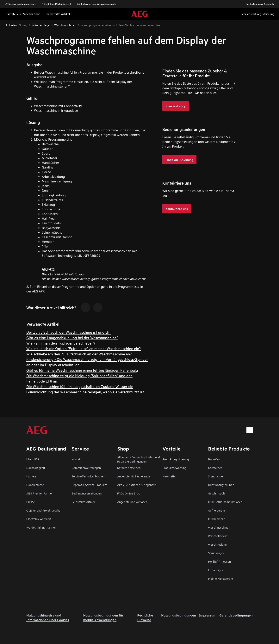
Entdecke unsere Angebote (258, 4)
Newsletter (170, 476)
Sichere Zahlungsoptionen (20, 4)
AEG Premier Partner (40, 493)
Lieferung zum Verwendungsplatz (97, 4)
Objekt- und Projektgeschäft (44, 510)
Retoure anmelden (129, 468)
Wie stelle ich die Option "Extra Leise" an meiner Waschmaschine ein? (84, 348)
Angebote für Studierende (134, 476)
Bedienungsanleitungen (87, 493)
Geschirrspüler (217, 493)
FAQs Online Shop (129, 493)
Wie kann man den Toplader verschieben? (61, 343)
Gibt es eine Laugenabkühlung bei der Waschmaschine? (72, 337)
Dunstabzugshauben (221, 485)
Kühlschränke (217, 519)
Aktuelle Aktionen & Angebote (137, 485)
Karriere (31, 476)
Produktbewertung (174, 468)
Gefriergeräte (217, 510)
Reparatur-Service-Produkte (89, 485)
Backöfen (214, 459)
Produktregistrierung (176, 459)
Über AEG (33, 459)
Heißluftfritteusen (219, 561)
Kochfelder (215, 468)
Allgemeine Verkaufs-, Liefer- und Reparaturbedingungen (139, 459)
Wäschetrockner (218, 536)
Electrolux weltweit (39, 519)
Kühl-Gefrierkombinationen (225, 502)
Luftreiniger (216, 570)
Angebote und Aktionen (132, 502)
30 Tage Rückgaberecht (57, 4)
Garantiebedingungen (236, 615)
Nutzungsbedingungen (179, 615)
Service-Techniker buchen (88, 476)
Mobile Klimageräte (220, 578)
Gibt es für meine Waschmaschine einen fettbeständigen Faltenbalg (82, 370)
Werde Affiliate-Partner (41, 527)
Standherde (215, 476)
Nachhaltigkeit (36, 468)
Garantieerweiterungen (86, 468)
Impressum (208, 615)
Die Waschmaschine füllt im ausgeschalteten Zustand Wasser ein (80, 386)
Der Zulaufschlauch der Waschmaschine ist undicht (68, 332)
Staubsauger (216, 553)
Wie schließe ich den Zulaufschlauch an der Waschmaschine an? (79, 354)
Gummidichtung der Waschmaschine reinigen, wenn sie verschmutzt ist (85, 392)
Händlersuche (35, 485)
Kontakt (77, 459)
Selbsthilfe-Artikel (83, 502)
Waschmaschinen (219, 527)
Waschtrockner (217, 544)
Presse (31, 502)
